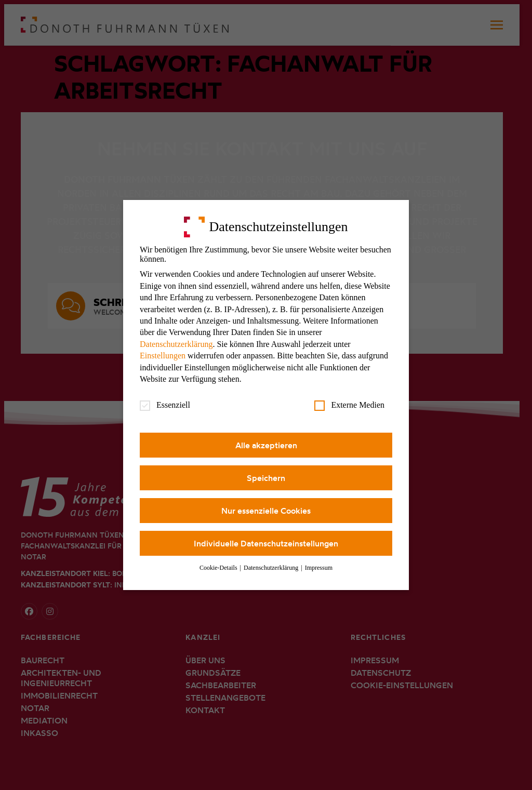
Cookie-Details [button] (219, 568)
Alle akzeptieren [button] (266, 445)
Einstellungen (163, 356)
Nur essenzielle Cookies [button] (266, 511)
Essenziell (165, 405)
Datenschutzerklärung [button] (272, 568)
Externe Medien (349, 405)
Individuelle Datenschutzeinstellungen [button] (266, 543)
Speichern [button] (266, 478)
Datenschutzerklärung (176, 344)
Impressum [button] (319, 568)
